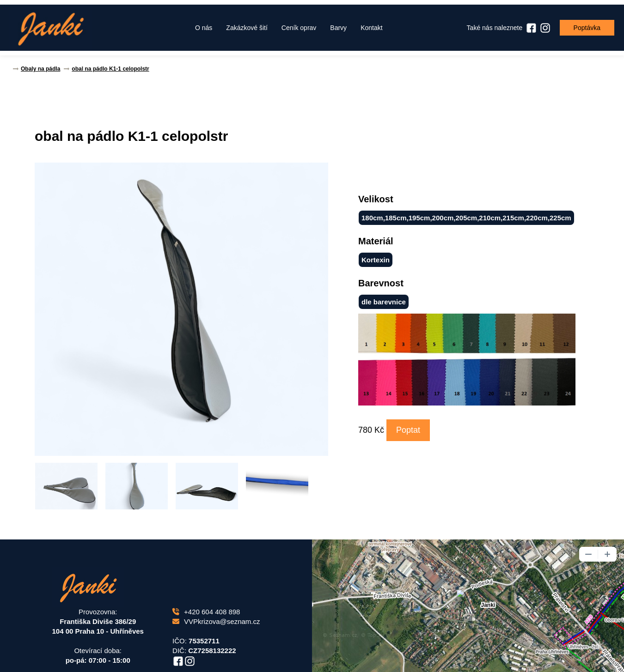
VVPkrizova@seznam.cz (216, 621)
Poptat (408, 430)
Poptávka (587, 28)
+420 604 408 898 (206, 612)
